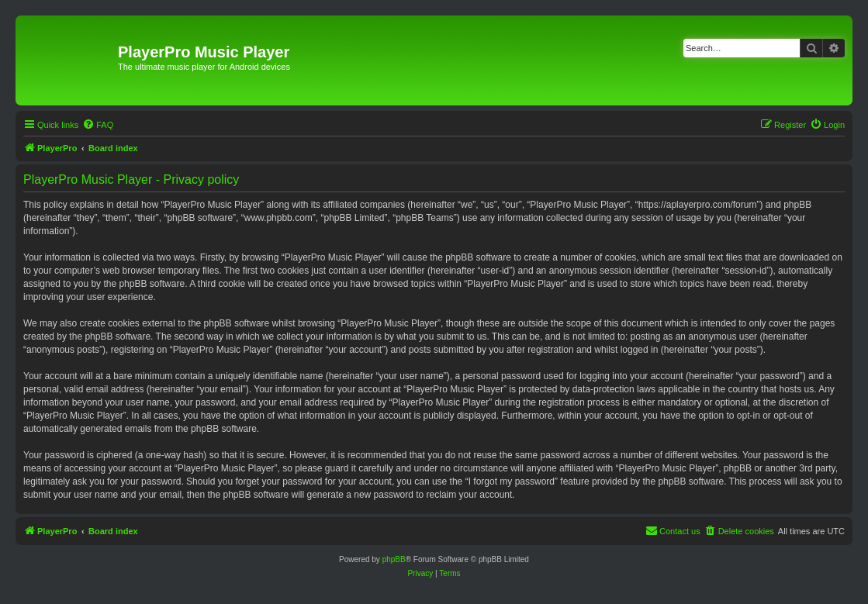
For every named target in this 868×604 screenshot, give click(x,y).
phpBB (394, 559)
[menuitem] (98, 125)
